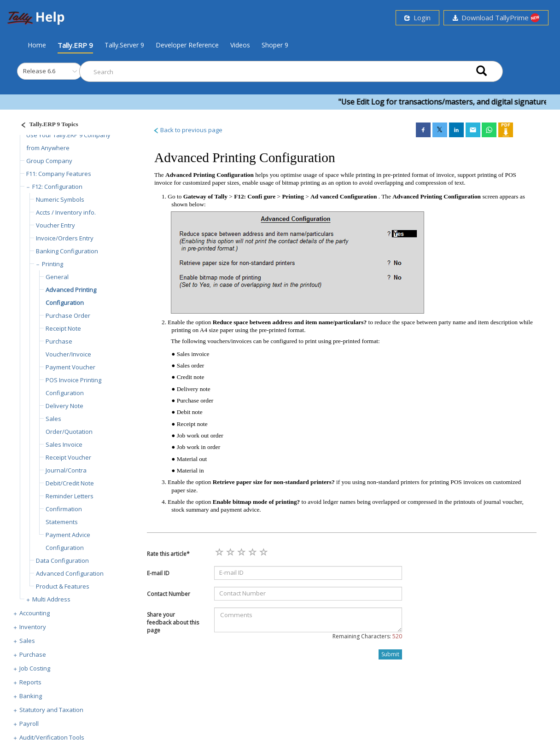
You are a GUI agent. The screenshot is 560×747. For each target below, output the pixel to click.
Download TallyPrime (496, 18)
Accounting (35, 613)
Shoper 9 (275, 45)
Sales (27, 641)
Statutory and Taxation (51, 710)
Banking (31, 696)
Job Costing (35, 668)
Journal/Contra (66, 470)
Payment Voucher (70, 367)
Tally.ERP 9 (75, 45)
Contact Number (169, 594)
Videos (240, 45)
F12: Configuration (57, 187)
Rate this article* (168, 554)
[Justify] (47, 125)
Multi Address (51, 599)
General (57, 277)
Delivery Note (64, 406)
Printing (52, 264)
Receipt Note (63, 328)
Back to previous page (188, 130)
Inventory (33, 627)
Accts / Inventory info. (66, 212)
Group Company (49, 161)
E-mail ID (158, 573)
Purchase (33, 654)
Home (37, 45)
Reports (30, 682)
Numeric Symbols (60, 199)
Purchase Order (68, 315)
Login (417, 18)
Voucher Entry (55, 225)
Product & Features (63, 586)
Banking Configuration (67, 251)
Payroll (29, 724)
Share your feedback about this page (173, 622)
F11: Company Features (59, 174)
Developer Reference (187, 45)
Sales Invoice (64, 444)
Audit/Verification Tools (52, 737)
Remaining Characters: (367, 636)
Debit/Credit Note (70, 483)
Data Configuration (62, 560)
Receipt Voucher (68, 457)
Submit (390, 654)
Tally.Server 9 (124, 45)
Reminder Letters (70, 496)
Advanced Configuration (70, 573)
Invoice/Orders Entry (65, 238)
